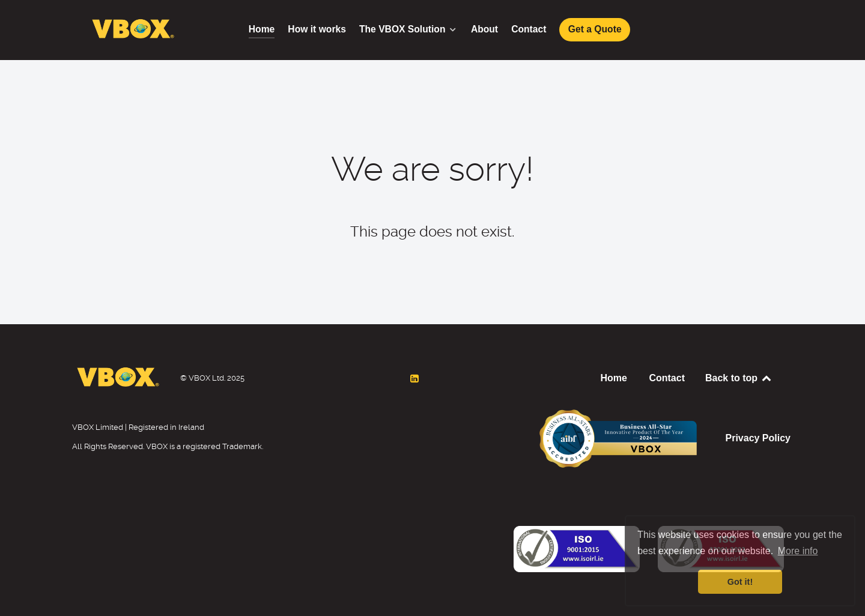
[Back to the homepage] (577, 544)
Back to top (739, 378)
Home (614, 378)
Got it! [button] (740, 582)
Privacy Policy (758, 438)
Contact (667, 378)
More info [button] (798, 551)
